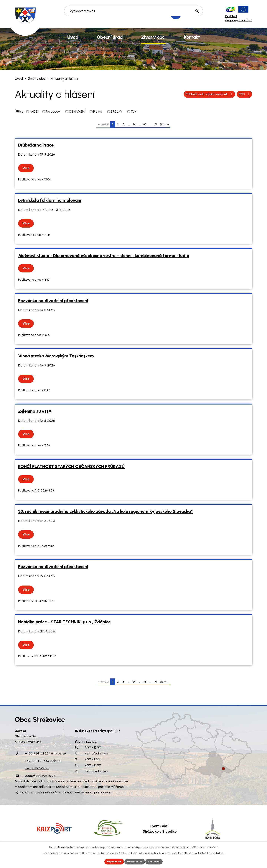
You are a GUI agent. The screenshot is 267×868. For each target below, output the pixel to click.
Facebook (53, 111)
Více (27, 168)
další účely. (212, 847)
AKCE (34, 111)
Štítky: (19, 111)
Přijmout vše (113, 861)
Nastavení (156, 861)
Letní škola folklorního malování (50, 200)
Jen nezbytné (135, 861)
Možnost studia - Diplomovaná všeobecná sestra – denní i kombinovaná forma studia (104, 256)
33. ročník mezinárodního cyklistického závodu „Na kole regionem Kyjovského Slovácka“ (105, 511)
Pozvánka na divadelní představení (53, 301)
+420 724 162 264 (38, 753)
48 (145, 124)
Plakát (98, 111)
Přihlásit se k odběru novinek (225, 94)
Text (134, 111)
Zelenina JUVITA (35, 411)
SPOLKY (117, 111)
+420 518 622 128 (37, 768)
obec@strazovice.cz (40, 776)
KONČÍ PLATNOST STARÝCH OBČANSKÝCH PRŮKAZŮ (71, 466)
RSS (188, 94)
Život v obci (37, 79)
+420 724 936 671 (38, 761)
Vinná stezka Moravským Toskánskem (56, 356)
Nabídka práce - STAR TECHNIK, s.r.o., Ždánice (64, 622)
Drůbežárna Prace (36, 145)
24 (134, 124)
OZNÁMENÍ (77, 111)
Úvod (19, 79)
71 (156, 124)
